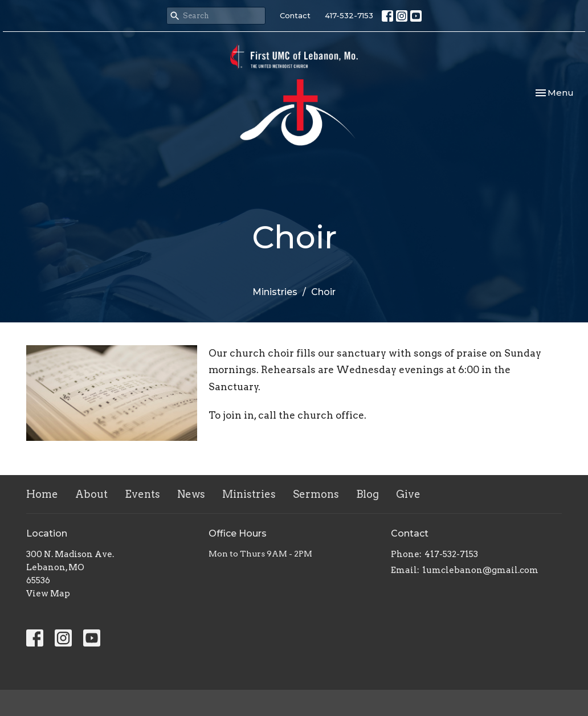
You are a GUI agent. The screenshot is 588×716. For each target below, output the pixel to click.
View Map (48, 594)
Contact (295, 15)
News (191, 494)
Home (42, 494)
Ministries (275, 292)
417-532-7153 (349, 15)
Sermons (316, 494)
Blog (367, 494)
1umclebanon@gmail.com (480, 570)
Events (142, 494)
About (91, 494)
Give (408, 494)
